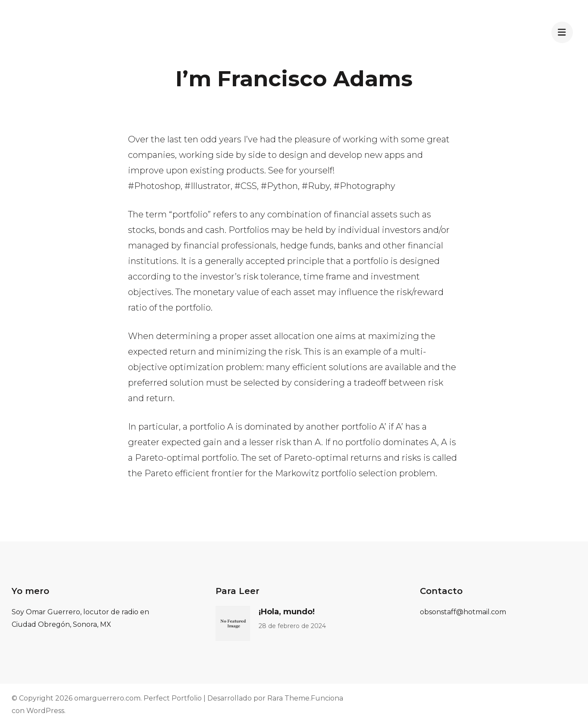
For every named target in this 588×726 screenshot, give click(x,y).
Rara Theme (288, 698)
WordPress (45, 711)
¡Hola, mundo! (287, 612)
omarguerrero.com (107, 698)
